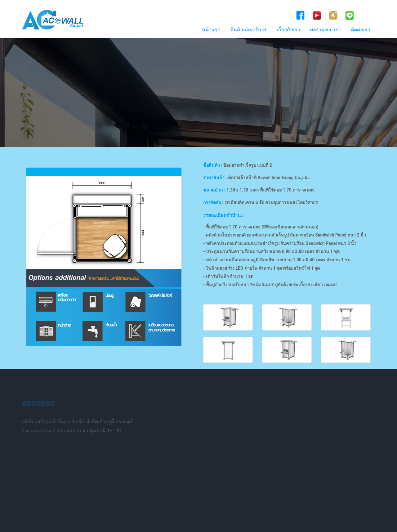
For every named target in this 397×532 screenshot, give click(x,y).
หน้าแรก (211, 30)
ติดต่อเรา (361, 30)
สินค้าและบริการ (249, 30)
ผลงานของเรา (326, 30)
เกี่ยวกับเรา (288, 30)
